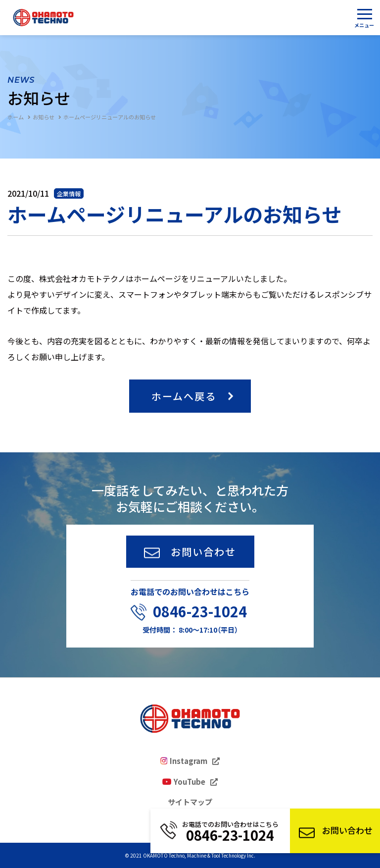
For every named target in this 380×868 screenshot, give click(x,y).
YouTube (190, 782)
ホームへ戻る (184, 396)
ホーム (16, 117)
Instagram (189, 761)
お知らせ (44, 117)
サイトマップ (190, 802)
